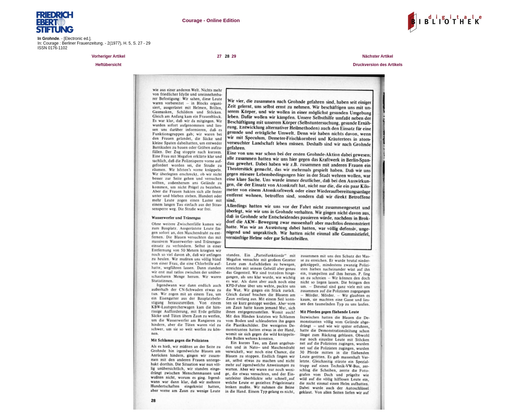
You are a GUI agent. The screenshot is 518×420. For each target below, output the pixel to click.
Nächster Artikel (378, 56)
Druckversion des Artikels (378, 65)
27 (219, 56)
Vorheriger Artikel (109, 56)
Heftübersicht (108, 65)
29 (234, 56)
